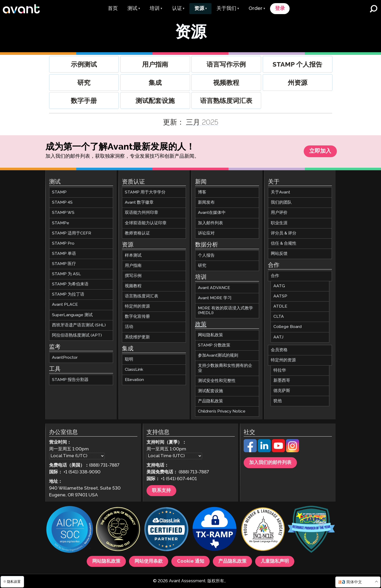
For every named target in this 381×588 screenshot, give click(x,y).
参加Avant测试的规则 (218, 356)
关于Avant (280, 193)
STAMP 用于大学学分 (145, 193)
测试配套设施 (210, 391)
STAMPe (61, 223)
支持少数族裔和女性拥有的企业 (225, 368)
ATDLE (280, 307)
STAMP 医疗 (64, 264)
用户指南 (133, 266)
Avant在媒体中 (212, 213)
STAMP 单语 (64, 254)
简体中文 (354, 582)
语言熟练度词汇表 (142, 296)
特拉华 (280, 370)
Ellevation (134, 380)
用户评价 (279, 213)
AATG (279, 286)
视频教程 (133, 286)
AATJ (278, 337)
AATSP (280, 296)
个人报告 (206, 255)
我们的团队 (281, 203)
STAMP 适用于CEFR (72, 233)
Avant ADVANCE (214, 288)
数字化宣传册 (137, 317)
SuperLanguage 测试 (72, 315)
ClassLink (134, 370)
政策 (201, 325)
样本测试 (133, 255)
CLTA (279, 317)
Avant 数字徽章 (139, 203)
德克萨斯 (282, 391)
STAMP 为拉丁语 (68, 295)
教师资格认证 (137, 233)
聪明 (129, 359)
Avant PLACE (65, 305)
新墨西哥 (282, 381)
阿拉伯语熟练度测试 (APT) (77, 335)
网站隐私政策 (210, 335)
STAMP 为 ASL (66, 274)
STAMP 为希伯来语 (70, 284)
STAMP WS (63, 213)
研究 (202, 266)
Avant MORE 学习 (215, 298)
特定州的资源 (137, 307)
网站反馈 (279, 254)
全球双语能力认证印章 (146, 223)
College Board (288, 327)
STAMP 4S (62, 203)
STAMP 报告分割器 (70, 380)
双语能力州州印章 (142, 213)
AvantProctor (65, 358)
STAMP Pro (63, 243)
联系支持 (161, 491)
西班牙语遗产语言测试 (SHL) (79, 325)
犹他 (278, 401)
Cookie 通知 (191, 561)
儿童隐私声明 (275, 561)
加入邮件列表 (210, 223)
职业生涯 (279, 223)
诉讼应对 (206, 233)
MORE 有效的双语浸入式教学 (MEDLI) (225, 311)
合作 (275, 276)
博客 (202, 193)
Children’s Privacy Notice (222, 411)
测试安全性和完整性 (217, 381)
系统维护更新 (137, 337)
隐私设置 (12, 582)
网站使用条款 (149, 561)
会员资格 (279, 350)
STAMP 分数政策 (214, 346)
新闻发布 (206, 203)
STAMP (59, 193)
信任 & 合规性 (284, 243)
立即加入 (320, 152)
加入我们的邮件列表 (270, 463)
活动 (129, 327)
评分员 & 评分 (284, 233)
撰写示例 (133, 276)
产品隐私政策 (210, 401)
